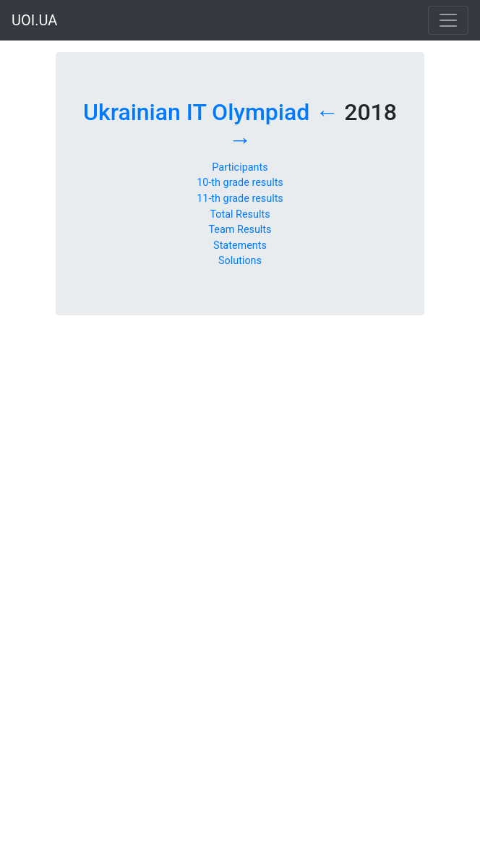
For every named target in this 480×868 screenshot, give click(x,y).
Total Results (240, 214)
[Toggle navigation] (448, 20)
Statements (240, 246)
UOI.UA (34, 20)
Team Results (240, 230)
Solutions (240, 261)
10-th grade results (240, 183)
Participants (240, 167)
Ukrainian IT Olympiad (196, 112)
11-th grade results (240, 199)
